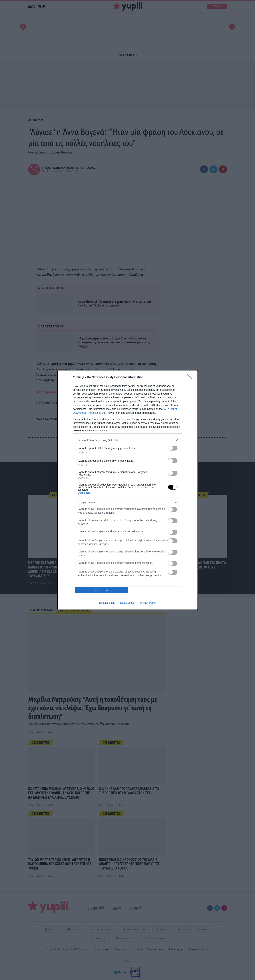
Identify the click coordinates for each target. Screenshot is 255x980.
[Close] (191, 377)
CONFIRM (101, 590)
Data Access (127, 603)
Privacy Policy (148, 603)
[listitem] (128, 440)
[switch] (173, 448)
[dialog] (128, 490)
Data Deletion (107, 603)
